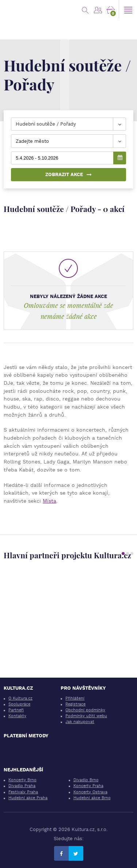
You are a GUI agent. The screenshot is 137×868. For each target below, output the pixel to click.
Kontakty (17, 716)
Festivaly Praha (23, 792)
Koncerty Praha (88, 786)
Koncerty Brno (22, 780)
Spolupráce (19, 704)
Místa (50, 501)
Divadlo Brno (86, 780)
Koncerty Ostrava (90, 792)
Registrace (75, 704)
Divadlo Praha (22, 786)
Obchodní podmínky (85, 710)
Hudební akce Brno (92, 798)
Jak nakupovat (80, 722)
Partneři (16, 710)
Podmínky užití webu (86, 716)
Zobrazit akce (68, 174)
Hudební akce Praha (28, 798)
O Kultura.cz (20, 698)
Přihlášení (75, 698)
